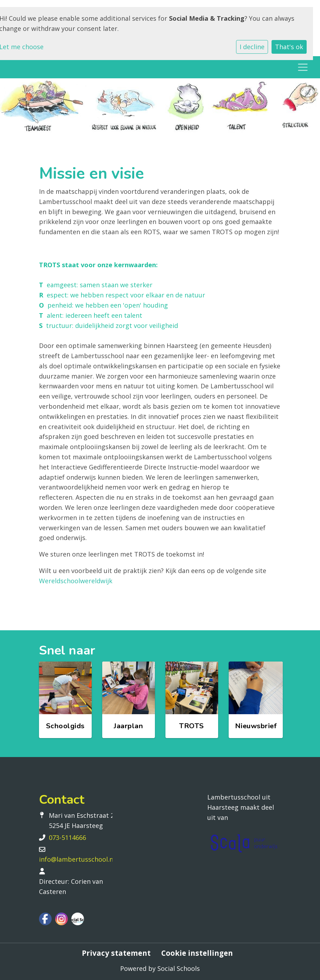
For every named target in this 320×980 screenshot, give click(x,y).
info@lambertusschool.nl (77, 859)
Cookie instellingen (197, 953)
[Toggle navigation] (303, 67)
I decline (252, 47)
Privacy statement (116, 953)
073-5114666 (67, 837)
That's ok (289, 47)
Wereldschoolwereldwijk (76, 581)
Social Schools (179, 968)
